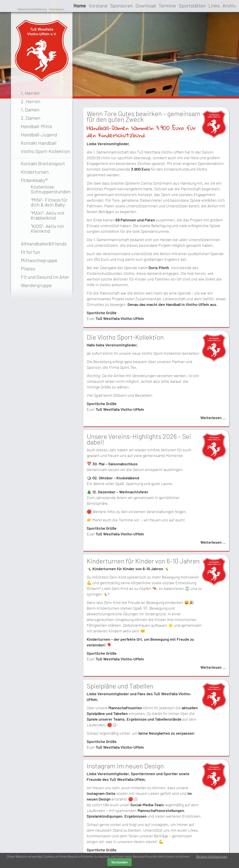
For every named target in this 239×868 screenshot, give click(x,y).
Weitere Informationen (212, 856)
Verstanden (119, 862)
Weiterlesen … (213, 418)
